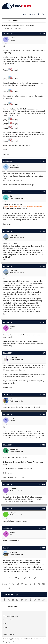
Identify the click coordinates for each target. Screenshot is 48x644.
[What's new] (39, 14)
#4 (44, 231)
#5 (44, 266)
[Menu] (5, 15)
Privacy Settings (9, 634)
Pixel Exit (14, 642)
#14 (43, 548)
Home (5, 627)
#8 (44, 395)
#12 (43, 508)
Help (5, 624)
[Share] (41, 33)
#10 (43, 445)
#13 (43, 528)
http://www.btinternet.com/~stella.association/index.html (23, 207)
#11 (43, 484)
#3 (44, 192)
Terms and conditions (11, 616)
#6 (44, 322)
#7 (44, 353)
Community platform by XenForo (24, 639)
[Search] (43, 14)
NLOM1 (7, 28)
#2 (44, 161)
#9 (44, 414)
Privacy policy (8, 620)
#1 (44, 33)
